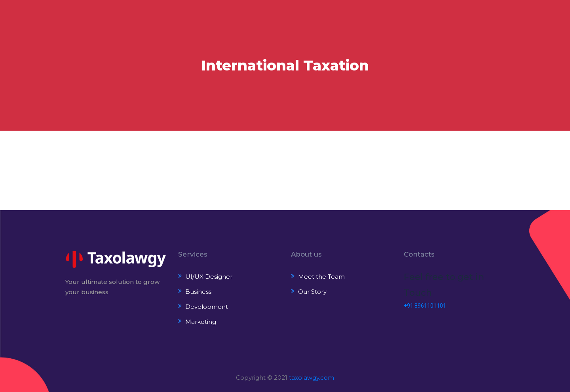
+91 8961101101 (425, 306)
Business (198, 292)
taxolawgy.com (312, 378)
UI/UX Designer (209, 277)
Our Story (312, 292)
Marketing (201, 322)
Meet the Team (321, 277)
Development (207, 307)
